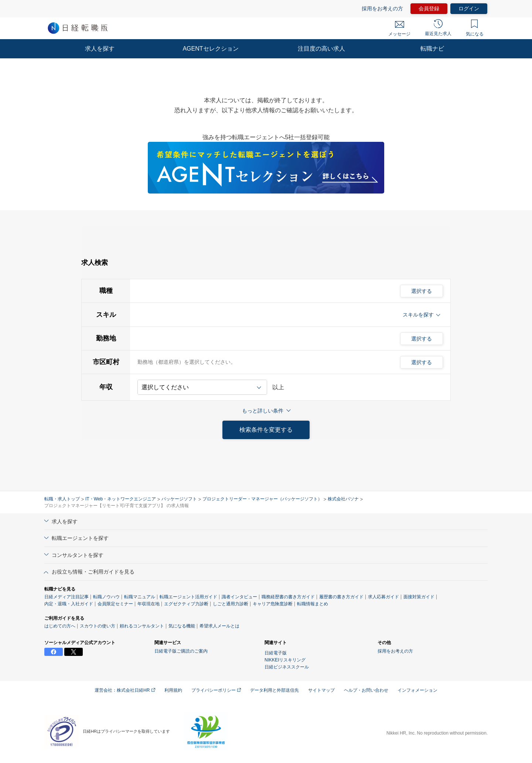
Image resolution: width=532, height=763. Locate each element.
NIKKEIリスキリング (285, 660)
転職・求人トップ (62, 499)
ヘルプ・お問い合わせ (366, 690)
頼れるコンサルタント (142, 626)
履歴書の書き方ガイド (341, 597)
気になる (475, 28)
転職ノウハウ (106, 597)
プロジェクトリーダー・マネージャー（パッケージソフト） (262, 499)
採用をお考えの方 (382, 8)
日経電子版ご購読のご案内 (181, 651)
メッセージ (399, 29)
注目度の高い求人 (321, 49)
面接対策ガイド (419, 597)
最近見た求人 (438, 28)
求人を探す (100, 49)
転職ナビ (432, 49)
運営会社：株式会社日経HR (125, 690)
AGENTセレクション (210, 49)
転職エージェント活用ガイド (188, 597)
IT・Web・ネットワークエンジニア (121, 499)
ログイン (469, 8)
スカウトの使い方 (98, 626)
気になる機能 (182, 626)
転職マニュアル (140, 597)
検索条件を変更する (266, 430)
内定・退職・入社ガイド (69, 604)
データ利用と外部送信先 (274, 690)
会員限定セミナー (115, 604)
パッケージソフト (179, 499)
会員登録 (429, 8)
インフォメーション (417, 690)
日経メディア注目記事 (66, 597)
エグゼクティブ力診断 (186, 604)
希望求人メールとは (219, 626)
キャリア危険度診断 (273, 604)
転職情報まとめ (313, 604)
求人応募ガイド (383, 597)
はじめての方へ (60, 626)
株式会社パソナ (343, 499)
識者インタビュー (239, 597)
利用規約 (173, 690)
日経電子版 (276, 653)
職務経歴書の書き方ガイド (288, 597)
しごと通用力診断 (231, 604)
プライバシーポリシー (216, 690)
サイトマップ (321, 690)
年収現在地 (149, 604)
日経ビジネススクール (287, 667)
